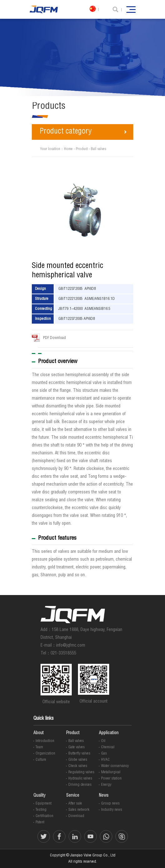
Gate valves (77, 747)
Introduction (45, 741)
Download (76, 816)
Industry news (112, 810)
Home (68, 149)
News (104, 796)
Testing (41, 810)
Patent (40, 822)
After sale (75, 804)
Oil (103, 741)
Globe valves (78, 760)
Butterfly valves (79, 754)
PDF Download (49, 338)
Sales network (79, 810)
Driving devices (80, 785)
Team (39, 747)
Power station (111, 779)
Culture (41, 760)
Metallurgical (111, 772)
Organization (45, 754)
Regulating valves (81, 772)
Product (82, 149)
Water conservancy (115, 766)
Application (109, 733)
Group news (110, 804)
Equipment (44, 804)
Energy (106, 785)
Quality (39, 796)
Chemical (108, 747)
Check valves (78, 766)
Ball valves (99, 149)
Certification (44, 816)
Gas (104, 754)
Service (73, 796)
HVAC (105, 760)
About (39, 733)
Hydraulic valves (80, 779)
